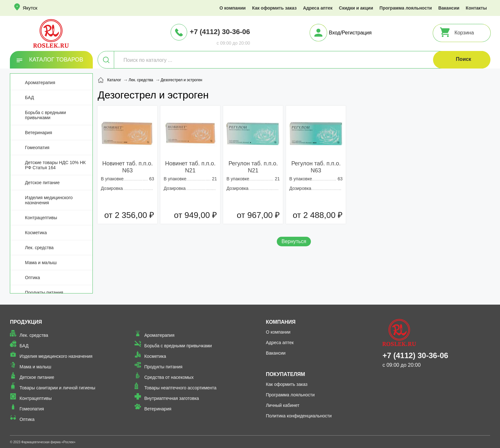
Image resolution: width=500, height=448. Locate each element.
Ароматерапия (40, 83)
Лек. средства (39, 248)
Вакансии (449, 8)
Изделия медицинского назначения (49, 200)
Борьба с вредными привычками (45, 115)
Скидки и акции (356, 8)
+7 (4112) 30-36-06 (220, 32)
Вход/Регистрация (350, 33)
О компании (232, 8)
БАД (29, 98)
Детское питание (42, 183)
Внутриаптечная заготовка (172, 398)
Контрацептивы (41, 218)
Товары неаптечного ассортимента (180, 388)
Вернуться (294, 241)
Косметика (36, 233)
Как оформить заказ (274, 8)
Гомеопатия (37, 148)
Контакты (476, 8)
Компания (281, 322)
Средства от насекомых (169, 377)
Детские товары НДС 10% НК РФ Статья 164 (55, 165)
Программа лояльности (406, 8)
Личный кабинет (283, 405)
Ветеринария (38, 133)
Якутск (30, 8)
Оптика (32, 278)
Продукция (26, 322)
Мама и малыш (41, 263)
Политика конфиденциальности (299, 416)
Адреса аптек (318, 8)
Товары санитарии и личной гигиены (57, 388)
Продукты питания (44, 293)
